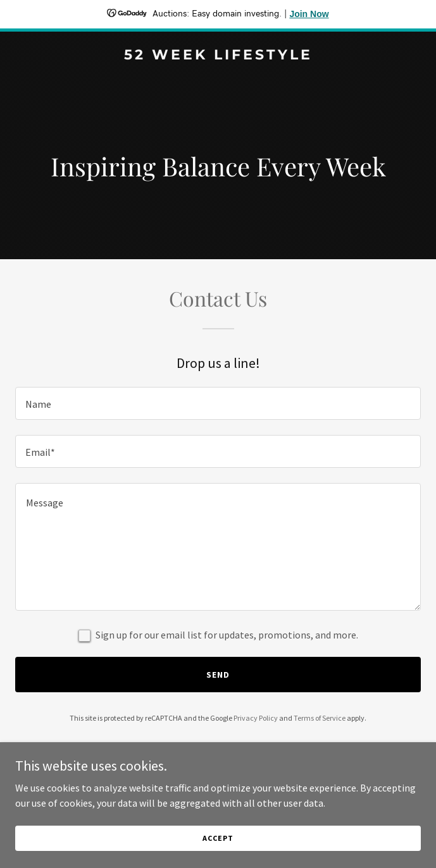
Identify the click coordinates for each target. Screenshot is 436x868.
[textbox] (218, 403)
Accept (218, 838)
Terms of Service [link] (320, 718)
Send (218, 675)
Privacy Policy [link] (256, 718)
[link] (218, 56)
